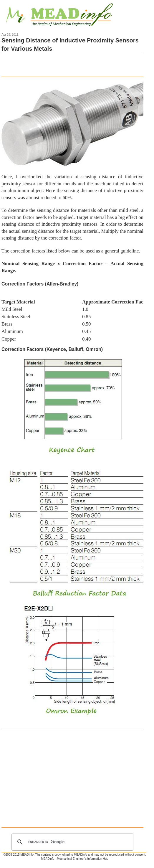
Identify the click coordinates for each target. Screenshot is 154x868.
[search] (72, 842)
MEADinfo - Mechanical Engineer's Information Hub (74, 859)
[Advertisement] (70, 65)
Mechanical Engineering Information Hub (59, 15)
